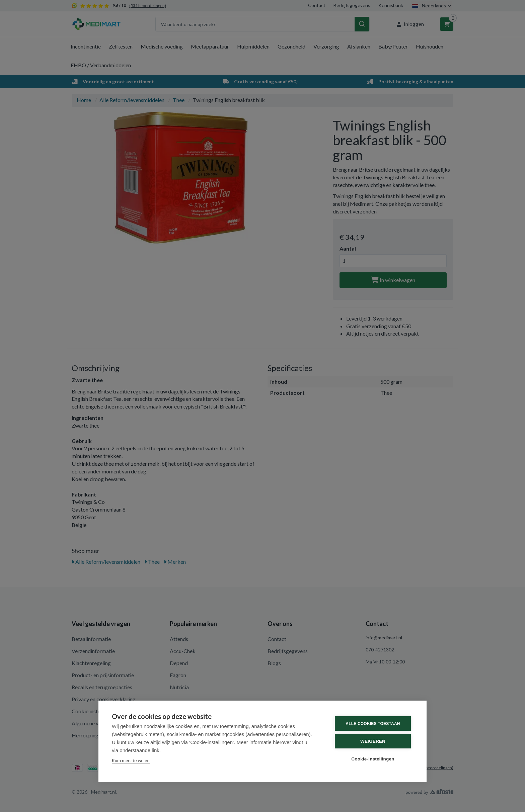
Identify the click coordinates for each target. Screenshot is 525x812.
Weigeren (373, 741)
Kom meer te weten (131, 761)
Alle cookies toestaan (373, 724)
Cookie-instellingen (373, 759)
